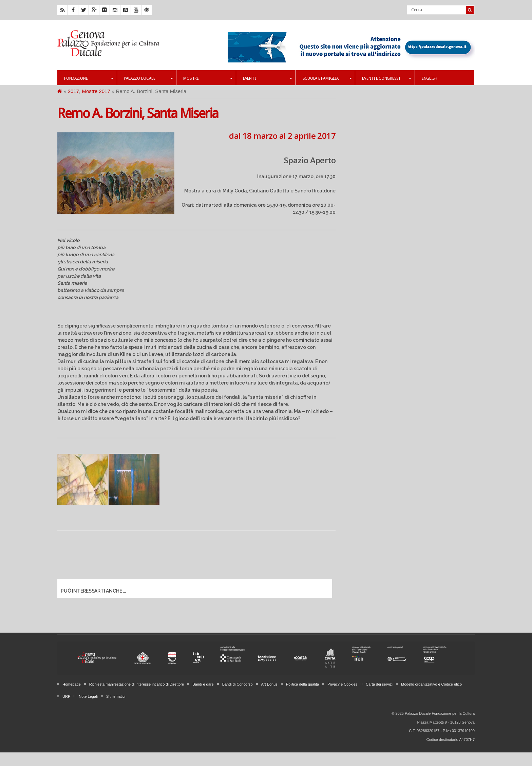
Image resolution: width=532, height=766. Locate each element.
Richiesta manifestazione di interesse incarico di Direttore (137, 684)
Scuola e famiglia (327, 78)
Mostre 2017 (96, 91)
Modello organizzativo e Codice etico (431, 684)
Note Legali (88, 696)
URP (66, 696)
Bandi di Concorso (237, 684)
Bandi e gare (203, 684)
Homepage (72, 684)
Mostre (208, 78)
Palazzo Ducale (148, 78)
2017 (73, 91)
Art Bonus (269, 684)
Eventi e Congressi (387, 78)
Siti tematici (116, 696)
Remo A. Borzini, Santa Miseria (138, 114)
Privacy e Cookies (342, 684)
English (430, 78)
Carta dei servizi (379, 684)
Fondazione (89, 78)
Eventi (268, 78)
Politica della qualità (302, 684)
